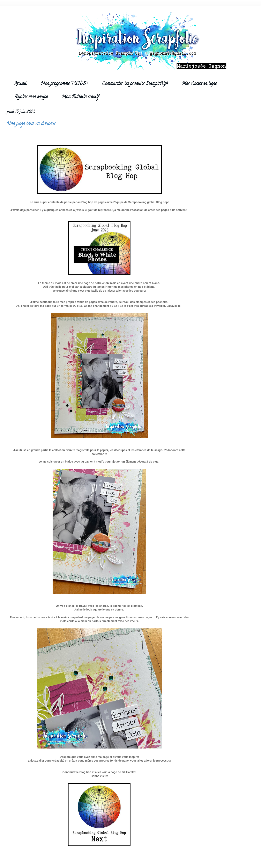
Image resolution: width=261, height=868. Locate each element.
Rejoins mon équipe (31, 97)
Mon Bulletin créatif (80, 97)
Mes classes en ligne (199, 84)
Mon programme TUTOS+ (64, 84)
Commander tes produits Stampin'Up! (135, 84)
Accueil (20, 84)
